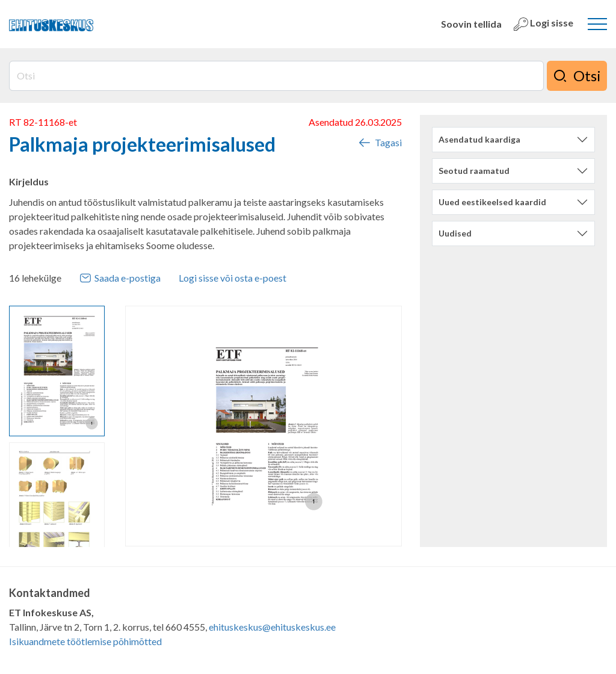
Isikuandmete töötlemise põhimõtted (85, 641)
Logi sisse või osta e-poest (233, 278)
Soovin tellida (471, 24)
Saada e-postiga (120, 278)
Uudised (455, 233)
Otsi (577, 76)
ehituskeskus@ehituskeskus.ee (272, 627)
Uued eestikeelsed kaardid (492, 202)
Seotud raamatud (474, 171)
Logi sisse (544, 24)
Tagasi (380, 143)
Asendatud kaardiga (479, 139)
